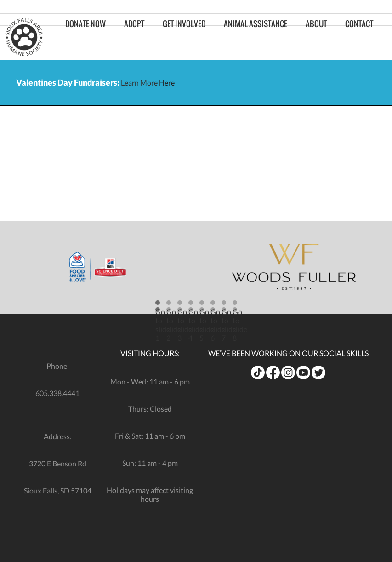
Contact (359, 37)
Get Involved (184, 37)
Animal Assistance (256, 37)
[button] (158, 306)
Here (166, 83)
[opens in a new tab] (98, 267)
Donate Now (85, 37)
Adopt (134, 37)
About (316, 37)
